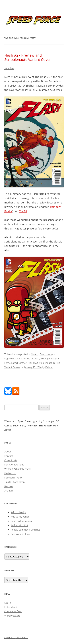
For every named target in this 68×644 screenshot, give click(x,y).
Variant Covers (12, 367)
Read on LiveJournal (22, 521)
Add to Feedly (18, 512)
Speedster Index (13, 478)
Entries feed (11, 607)
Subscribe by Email (21, 534)
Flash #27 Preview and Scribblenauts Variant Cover (28, 57)
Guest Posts (11, 460)
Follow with (19, 525)
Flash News (46, 354)
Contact (9, 456)
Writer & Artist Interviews (18, 469)
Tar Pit (23, 211)
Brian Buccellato (21, 359)
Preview (32, 363)
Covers (35, 354)
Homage (45, 359)
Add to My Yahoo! (20, 517)
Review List (10, 473)
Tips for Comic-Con (15, 482)
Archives (9, 491)
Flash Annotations (14, 465)
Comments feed (13, 611)
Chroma (35, 359)
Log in (8, 603)
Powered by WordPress (16, 637)
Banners (9, 486)
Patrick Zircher (19, 363)
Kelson (49, 367)
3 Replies (9, 68)
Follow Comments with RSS (26, 530)
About (8, 452)
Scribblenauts (45, 363)
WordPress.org (12, 616)
